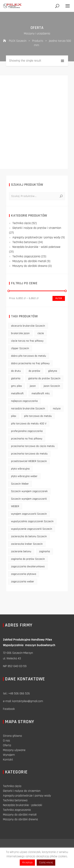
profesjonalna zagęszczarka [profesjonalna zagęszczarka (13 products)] (27, 431)
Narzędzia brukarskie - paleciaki (22, 805)
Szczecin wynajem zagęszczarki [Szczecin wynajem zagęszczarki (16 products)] (29, 499)
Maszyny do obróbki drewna (30, 266)
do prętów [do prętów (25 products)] (34, 371)
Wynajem (9, 755)
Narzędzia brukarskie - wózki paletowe (36, 247)
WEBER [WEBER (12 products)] (15, 506)
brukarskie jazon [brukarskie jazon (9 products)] (20, 333)
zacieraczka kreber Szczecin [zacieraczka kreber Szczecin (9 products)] (27, 544)
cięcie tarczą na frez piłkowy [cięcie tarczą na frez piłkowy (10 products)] (27, 341)
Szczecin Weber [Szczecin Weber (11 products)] (20, 484)
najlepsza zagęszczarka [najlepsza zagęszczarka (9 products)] (24, 401)
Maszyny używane (14, 750)
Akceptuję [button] (27, 862)
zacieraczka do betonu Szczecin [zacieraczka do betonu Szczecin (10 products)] (29, 536)
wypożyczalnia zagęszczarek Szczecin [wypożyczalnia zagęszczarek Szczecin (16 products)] (32, 521)
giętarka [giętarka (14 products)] (16, 378)
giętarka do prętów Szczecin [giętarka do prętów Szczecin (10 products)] (44, 378)
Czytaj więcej (46, 862)
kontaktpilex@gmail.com (28, 701)
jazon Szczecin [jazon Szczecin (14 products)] (52, 386)
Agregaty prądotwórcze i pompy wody (36, 237)
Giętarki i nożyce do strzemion (22, 791)
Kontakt (8, 760)
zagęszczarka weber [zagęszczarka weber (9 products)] (23, 582)
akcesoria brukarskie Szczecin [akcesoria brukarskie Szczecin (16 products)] (28, 326)
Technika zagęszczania (26, 256)
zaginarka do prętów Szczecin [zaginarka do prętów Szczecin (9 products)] (28, 559)
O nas (7, 741)
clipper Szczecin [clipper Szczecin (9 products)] (20, 348)
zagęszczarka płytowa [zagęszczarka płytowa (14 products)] (24, 574)
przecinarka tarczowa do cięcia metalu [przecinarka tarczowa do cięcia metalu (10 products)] (33, 446)
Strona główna (12, 736)
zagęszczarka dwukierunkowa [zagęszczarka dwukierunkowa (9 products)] (28, 567)
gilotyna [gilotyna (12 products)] (53, 371)
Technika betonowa (25, 242)
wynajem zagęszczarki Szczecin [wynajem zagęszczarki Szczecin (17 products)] (29, 514)
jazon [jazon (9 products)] (33, 386)
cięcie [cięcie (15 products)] (41, 333)
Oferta (7, 745)
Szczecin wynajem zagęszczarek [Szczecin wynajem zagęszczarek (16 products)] (29, 491)
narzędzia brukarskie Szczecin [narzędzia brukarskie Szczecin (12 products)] (28, 409)
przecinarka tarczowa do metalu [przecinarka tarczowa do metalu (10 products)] (29, 454)
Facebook (9, 709)
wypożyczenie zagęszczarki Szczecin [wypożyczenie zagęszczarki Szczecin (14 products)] (32, 529)
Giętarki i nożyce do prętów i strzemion (37, 228)
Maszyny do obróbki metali (29, 261)
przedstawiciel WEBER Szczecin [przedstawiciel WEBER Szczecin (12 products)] (29, 461)
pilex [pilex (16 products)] (14, 416)
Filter (59, 298)
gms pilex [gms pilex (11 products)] (16, 386)
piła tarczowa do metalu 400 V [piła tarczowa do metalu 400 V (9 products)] (29, 424)
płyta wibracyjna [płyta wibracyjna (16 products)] (20, 469)
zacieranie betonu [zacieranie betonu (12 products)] (21, 551)
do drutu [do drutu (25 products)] (16, 371)
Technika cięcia (22, 223)
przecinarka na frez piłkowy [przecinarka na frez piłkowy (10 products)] (27, 439)
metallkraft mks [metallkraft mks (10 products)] (41, 394)
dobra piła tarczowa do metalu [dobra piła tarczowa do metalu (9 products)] (29, 356)
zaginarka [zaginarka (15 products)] (44, 551)
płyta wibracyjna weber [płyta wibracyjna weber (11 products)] (24, 476)
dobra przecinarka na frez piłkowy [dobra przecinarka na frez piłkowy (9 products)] (30, 363)
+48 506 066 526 (19, 694)
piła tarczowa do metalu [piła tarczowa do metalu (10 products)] (38, 416)
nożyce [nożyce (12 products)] (57, 409)
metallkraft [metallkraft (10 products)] (17, 394)
